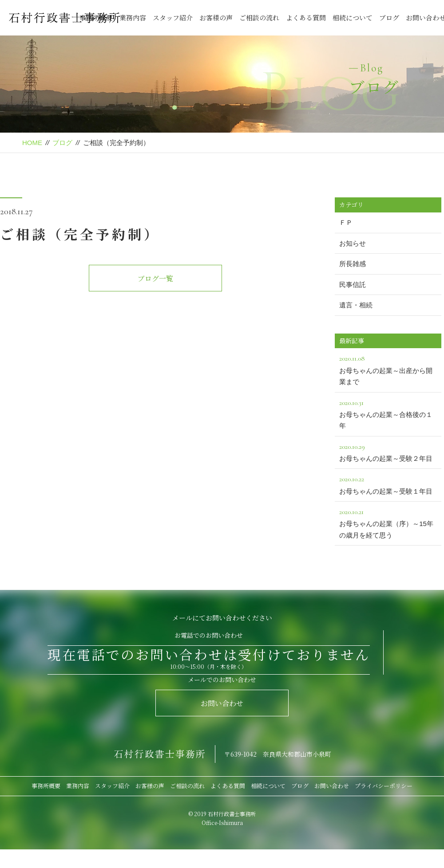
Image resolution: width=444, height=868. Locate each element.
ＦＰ (346, 222)
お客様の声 (216, 18)
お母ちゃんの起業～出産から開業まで (388, 369)
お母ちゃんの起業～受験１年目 (388, 484)
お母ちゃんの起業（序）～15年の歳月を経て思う (388, 522)
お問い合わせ (222, 703)
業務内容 (133, 18)
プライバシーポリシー (384, 786)
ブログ (389, 18)
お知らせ (353, 243)
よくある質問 (306, 18)
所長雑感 (353, 264)
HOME (32, 143)
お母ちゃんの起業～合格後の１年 (388, 413)
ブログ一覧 (155, 278)
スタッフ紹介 (173, 18)
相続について (353, 18)
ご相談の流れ (259, 18)
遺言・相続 (356, 305)
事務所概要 (46, 786)
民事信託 (353, 285)
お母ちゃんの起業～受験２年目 (388, 452)
